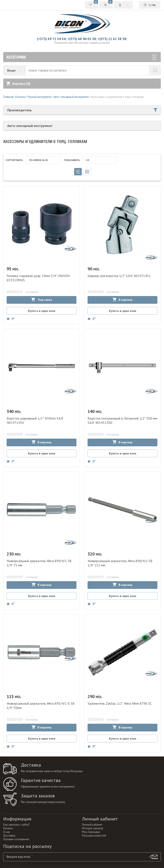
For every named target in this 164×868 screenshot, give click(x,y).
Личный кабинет (92, 825)
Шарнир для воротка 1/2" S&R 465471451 (119, 276)
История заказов (93, 828)
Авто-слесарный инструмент (30, 126)
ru (150, 5)
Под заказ (42, 300)
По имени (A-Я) (38, 160)
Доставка (9, 836)
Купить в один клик (42, 311)
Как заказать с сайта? (16, 825)
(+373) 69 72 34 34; (52, 39)
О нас (7, 832)
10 (88, 160)
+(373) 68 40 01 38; (82, 39)
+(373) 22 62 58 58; (112, 39)
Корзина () (18, 83)
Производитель (82, 110)
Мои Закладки (91, 832)
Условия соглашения (16, 839)
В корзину (122, 300)
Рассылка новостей (94, 836)
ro (154, 5)
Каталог (8, 828)
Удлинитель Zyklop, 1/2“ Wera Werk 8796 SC (120, 703)
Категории (81, 57)
